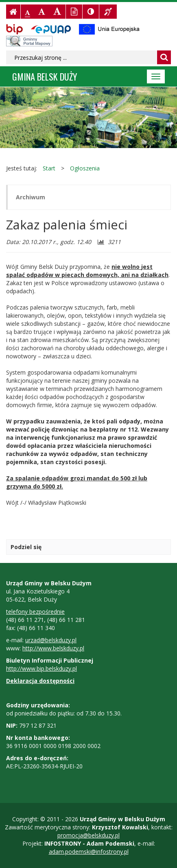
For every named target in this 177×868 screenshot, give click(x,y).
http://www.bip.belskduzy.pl (42, 668)
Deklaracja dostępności (40, 681)
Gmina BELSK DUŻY (45, 76)
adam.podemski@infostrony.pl (89, 852)
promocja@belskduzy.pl (88, 835)
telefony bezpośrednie (35, 612)
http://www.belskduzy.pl (53, 648)
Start (49, 168)
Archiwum (31, 197)
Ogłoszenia (85, 168)
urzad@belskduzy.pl (51, 640)
